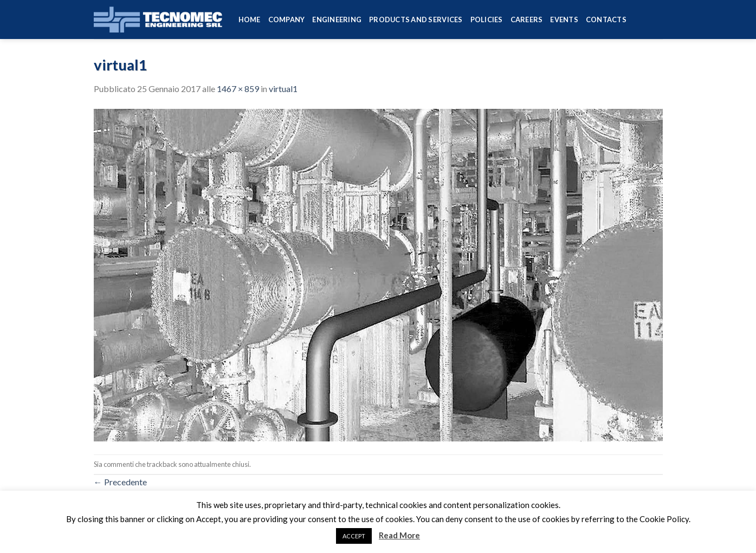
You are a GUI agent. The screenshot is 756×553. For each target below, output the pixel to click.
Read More (399, 535)
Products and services (416, 19)
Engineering (337, 19)
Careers (527, 19)
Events (564, 19)
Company (287, 19)
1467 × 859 (238, 89)
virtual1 (283, 89)
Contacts (606, 19)
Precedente (120, 482)
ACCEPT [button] (354, 536)
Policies (487, 19)
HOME (250, 19)
